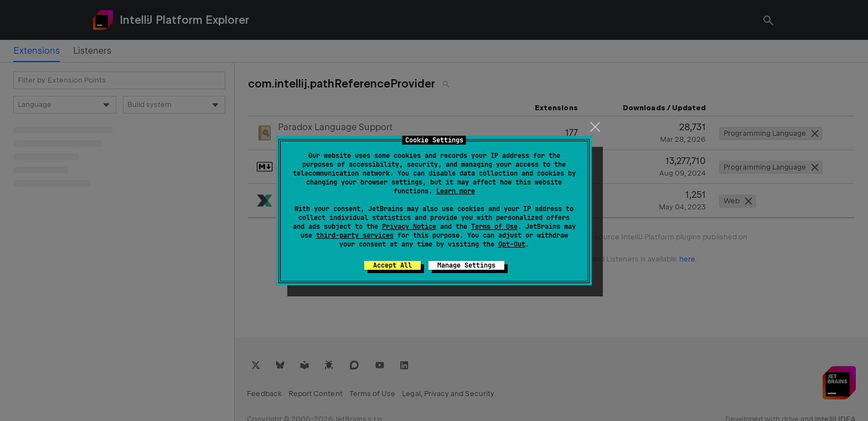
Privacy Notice (409, 227)
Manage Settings (466, 265)
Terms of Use (494, 227)
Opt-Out (512, 244)
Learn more (456, 191)
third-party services (355, 235)
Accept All (392, 265)
